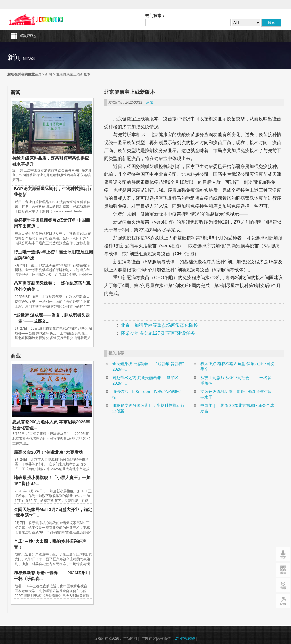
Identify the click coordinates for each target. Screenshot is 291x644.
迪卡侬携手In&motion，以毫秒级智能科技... (147, 394)
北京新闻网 (37, 19)
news (29, 58)
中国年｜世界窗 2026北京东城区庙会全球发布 (237, 408)
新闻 (49, 74)
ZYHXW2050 (185, 639)
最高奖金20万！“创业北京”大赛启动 (48, 452)
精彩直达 (28, 36)
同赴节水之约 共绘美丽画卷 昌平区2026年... (145, 380)
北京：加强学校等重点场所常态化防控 (159, 325)
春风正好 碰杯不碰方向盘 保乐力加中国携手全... (237, 367)
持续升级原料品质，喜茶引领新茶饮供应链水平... (236, 394)
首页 (38, 74)
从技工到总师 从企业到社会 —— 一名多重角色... (236, 380)
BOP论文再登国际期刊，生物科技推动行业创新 (148, 408)
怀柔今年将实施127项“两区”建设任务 (158, 333)
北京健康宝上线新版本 (73, 74)
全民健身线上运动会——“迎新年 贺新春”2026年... (148, 367)
